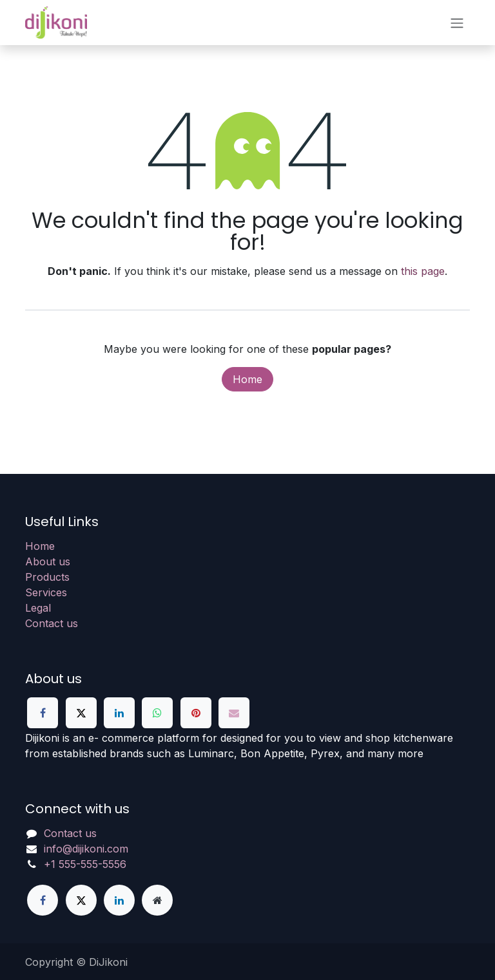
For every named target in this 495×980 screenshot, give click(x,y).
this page (423, 271)
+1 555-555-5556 (85, 864)
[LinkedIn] (119, 713)
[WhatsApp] (157, 713)
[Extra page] (157, 900)
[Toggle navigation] (457, 23)
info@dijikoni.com (86, 849)
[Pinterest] (196, 713)
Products (47, 577)
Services (46, 592)
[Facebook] (43, 713)
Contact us (52, 623)
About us (48, 561)
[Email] (234, 713)
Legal (38, 608)
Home (247, 379)
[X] (81, 713)
